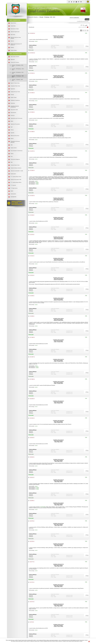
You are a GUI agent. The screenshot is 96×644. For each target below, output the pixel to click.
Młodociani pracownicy (15, 136)
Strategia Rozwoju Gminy (15, 92)
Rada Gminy (13, 35)
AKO (12, 145)
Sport (12, 127)
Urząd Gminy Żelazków (44, 11)
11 (88, 30)
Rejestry (12, 138)
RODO (12, 191)
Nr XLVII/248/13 (43, 507)
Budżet (12, 121)
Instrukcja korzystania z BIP (16, 180)
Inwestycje (13, 115)
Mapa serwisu (14, 188)
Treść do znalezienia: (74, 18)
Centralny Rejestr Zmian (16, 177)
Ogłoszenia (13, 59)
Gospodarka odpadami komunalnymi (15, 107)
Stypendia (12, 133)
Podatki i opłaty (14, 97)
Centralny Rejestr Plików (16, 182)
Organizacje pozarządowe (15, 124)
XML (86, 33)
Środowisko (13, 103)
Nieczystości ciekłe (14, 110)
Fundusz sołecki (14, 148)
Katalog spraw (13, 174)
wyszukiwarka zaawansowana (83, 21)
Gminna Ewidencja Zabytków (16, 168)
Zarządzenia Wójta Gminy (15, 86)
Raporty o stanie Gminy (15, 83)
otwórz (36, 41)
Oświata (12, 130)
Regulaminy (13, 89)
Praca (12, 156)
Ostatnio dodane (14, 50)
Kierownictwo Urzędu (15, 29)
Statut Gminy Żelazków (15, 57)
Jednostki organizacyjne (15, 32)
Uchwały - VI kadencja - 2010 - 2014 (47, 17)
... (85, 30)
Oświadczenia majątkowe (15, 159)
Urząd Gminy (13, 26)
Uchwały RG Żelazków (15, 62)
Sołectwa (12, 41)
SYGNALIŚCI (13, 194)
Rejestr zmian (31, 50)
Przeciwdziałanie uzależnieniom (16, 151)
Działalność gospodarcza (15, 100)
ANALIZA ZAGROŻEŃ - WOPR (17, 171)
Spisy (12, 162)
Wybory (12, 154)
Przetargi (12, 95)
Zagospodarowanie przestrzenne (16, 118)
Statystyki (13, 185)
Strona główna (13, 23)
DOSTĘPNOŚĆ (13, 197)
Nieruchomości (13, 113)
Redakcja (12, 47)
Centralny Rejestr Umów (15, 165)
